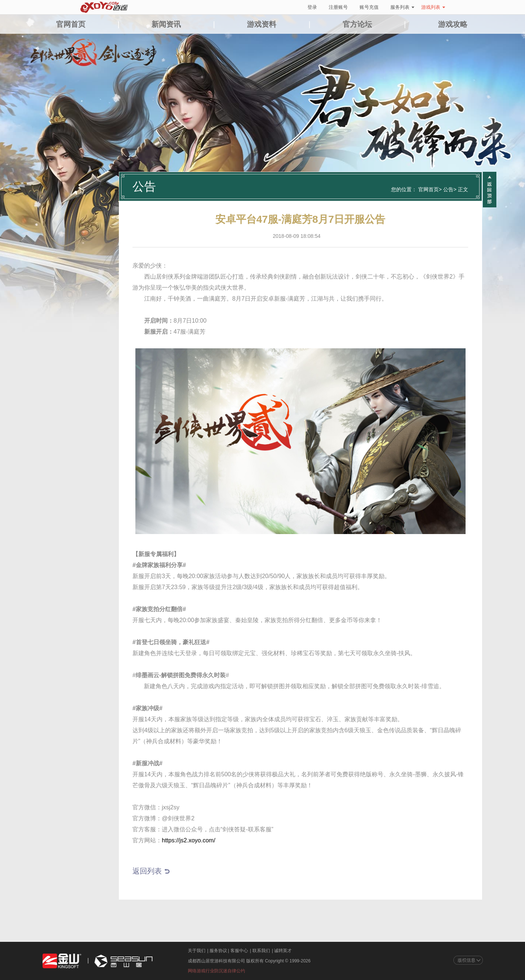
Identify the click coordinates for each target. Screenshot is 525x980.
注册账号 (338, 7)
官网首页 (71, 24)
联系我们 (261, 951)
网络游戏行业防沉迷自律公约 (216, 971)
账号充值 (369, 7)
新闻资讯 (166, 24)
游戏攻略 (453, 24)
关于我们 (197, 951)
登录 (312, 7)
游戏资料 (262, 24)
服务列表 (402, 7)
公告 (448, 189)
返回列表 (147, 871)
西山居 (123, 961)
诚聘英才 (283, 951)
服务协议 (218, 951)
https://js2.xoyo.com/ (189, 840)
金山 (62, 961)
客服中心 (239, 951)
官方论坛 (357, 24)
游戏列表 (433, 7)
